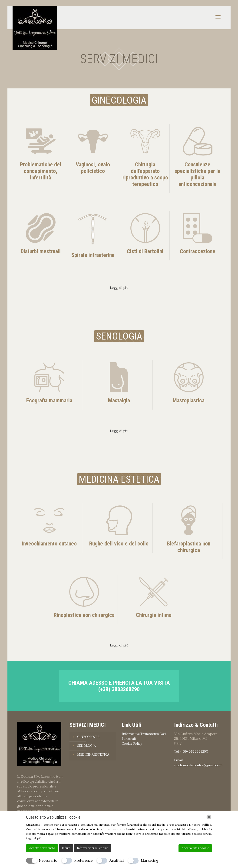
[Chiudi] (209, 817)
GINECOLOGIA (88, 737)
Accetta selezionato (42, 848)
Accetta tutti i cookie (195, 848)
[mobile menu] (218, 17)
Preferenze (83, 861)
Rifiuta (66, 848)
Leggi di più (34, 838)
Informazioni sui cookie (93, 848)
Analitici (117, 861)
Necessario (48, 861)
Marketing (150, 861)
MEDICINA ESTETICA (93, 755)
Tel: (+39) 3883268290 (191, 752)
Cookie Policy (132, 744)
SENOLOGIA (86, 746)
